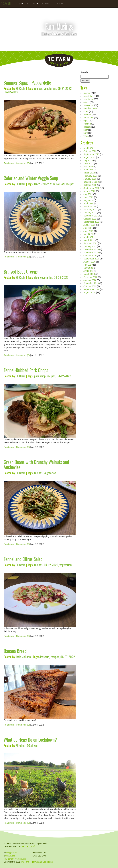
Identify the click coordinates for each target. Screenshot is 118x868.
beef (86, 130)
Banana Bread (15, 651)
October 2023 (90, 151)
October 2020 (90, 256)
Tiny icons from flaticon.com (15, 859)
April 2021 (88, 237)
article (86, 102)
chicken (87, 124)
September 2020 (91, 259)
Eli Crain (21, 88)
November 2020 (91, 253)
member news (90, 108)
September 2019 (91, 289)
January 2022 (90, 213)
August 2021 (89, 225)
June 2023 (88, 163)
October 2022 (90, 185)
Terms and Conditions (42, 862)
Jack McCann (23, 657)
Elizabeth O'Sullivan (27, 745)
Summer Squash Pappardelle (27, 83)
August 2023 (89, 157)
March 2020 (89, 274)
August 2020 (89, 262)
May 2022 (88, 200)
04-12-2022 (64, 376)
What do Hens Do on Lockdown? (30, 740)
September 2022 (91, 188)
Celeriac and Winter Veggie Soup (31, 178)
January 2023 (90, 179)
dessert (87, 127)
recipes (38, 88)
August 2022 (89, 191)
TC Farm (25, 862)
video (86, 136)
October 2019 (90, 286)
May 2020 (88, 268)
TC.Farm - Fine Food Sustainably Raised (59, 61)
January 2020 (90, 280)
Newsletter (88, 105)
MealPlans (88, 118)
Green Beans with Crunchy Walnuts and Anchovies (36, 464)
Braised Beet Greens (21, 271)
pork (86, 133)
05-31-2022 (65, 88)
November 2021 (91, 216)
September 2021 (91, 222)
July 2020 (88, 265)
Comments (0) (23, 163)
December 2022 (91, 182)
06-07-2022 (11, 92)
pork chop (40, 376)
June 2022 (88, 197)
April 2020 (88, 271)
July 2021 (88, 228)
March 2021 (89, 240)
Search (84, 72)
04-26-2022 (41, 184)
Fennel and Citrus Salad (23, 559)
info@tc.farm (11, 853)
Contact (47, 4)
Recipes (33, 4)
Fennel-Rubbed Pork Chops (26, 370)
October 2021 (90, 219)
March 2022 (89, 206)
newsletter (88, 96)
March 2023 (89, 173)
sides (86, 111)
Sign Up (59, 4)
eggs (86, 121)
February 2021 (90, 243)
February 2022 (90, 210)
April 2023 (88, 170)
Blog (19, 4)
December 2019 (91, 283)
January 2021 (90, 246)
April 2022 (88, 203)
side (36, 277)
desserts (44, 657)
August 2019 (89, 292)
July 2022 (88, 194)
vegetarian (50, 88)
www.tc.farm (10, 856)
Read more (9, 163)
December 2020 (91, 249)
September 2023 (91, 154)
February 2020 (90, 277)
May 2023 (88, 167)
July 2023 (88, 160)
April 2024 (88, 148)
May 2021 (88, 234)
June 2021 (88, 231)
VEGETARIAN (57, 184)
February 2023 (90, 176)
